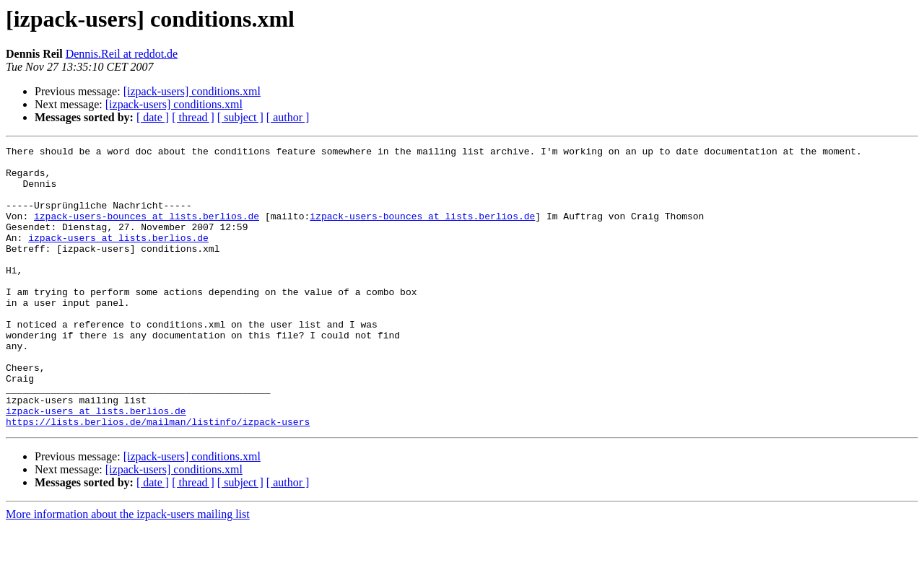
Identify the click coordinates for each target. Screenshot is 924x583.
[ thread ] (193, 117)
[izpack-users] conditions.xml (192, 91)
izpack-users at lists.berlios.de (118, 257)
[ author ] (288, 117)
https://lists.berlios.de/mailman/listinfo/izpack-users (158, 478)
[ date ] (153, 117)
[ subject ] (240, 117)
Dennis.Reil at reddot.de (122, 54)
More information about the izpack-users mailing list (128, 570)
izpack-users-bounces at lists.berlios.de (147, 231)
